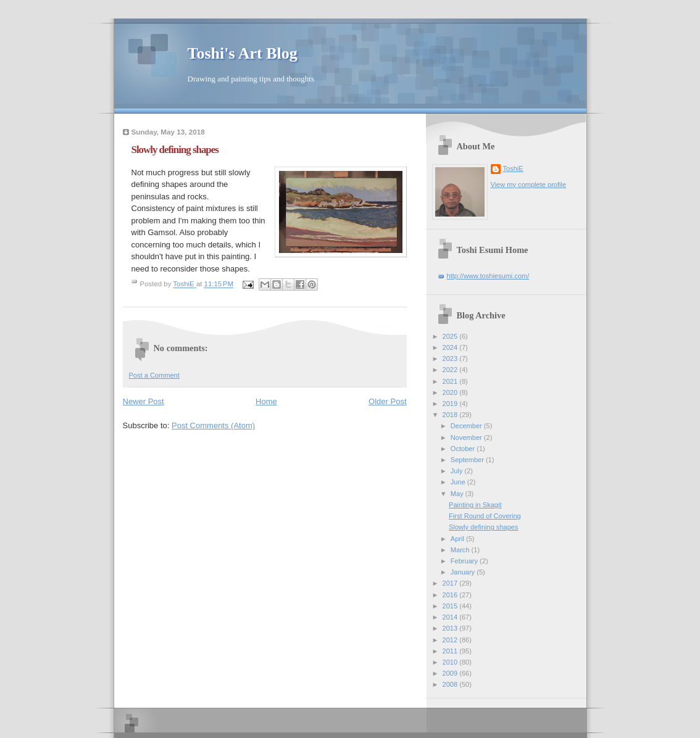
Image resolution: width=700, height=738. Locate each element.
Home (266, 401)
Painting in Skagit (475, 505)
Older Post (387, 401)
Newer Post (144, 401)
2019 (451, 404)
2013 (451, 628)
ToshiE (513, 168)
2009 (451, 673)
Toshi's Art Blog (243, 53)
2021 (451, 381)
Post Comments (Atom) (213, 425)
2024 (451, 347)
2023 (451, 359)
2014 (451, 617)
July (458, 471)
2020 (451, 392)
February (465, 561)
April (458, 539)
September (468, 460)
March (461, 550)
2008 (451, 684)
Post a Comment (154, 375)
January (464, 572)
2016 (451, 595)
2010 (451, 662)
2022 (451, 370)
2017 (451, 583)
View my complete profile (529, 184)
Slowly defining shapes (483, 527)
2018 (451, 415)
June (459, 482)
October (464, 449)
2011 (451, 651)
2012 (451, 640)
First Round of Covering (485, 516)
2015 (451, 606)
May (458, 494)
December (467, 426)
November (467, 437)
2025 (451, 336)
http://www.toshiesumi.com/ (488, 276)
